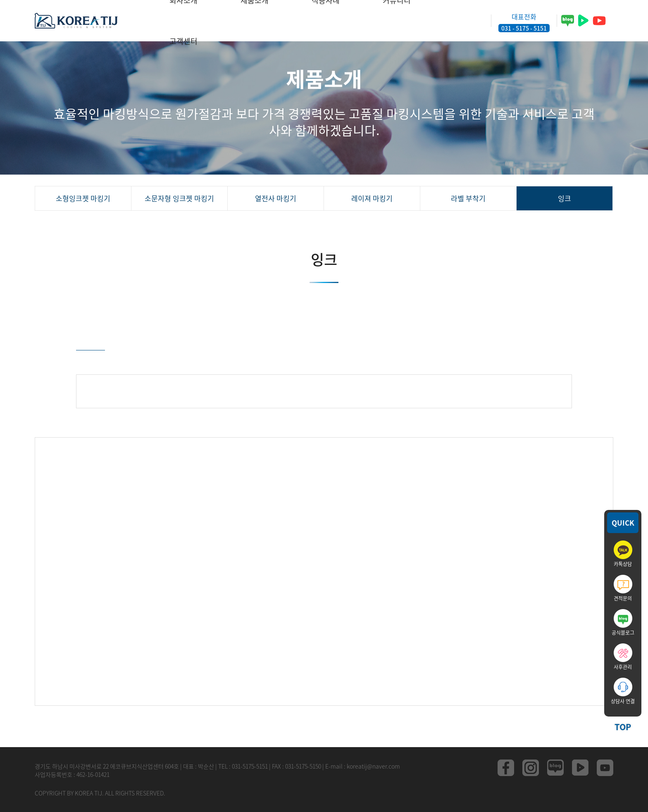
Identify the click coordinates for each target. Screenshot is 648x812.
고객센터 (183, 41)
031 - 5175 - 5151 (524, 28)
